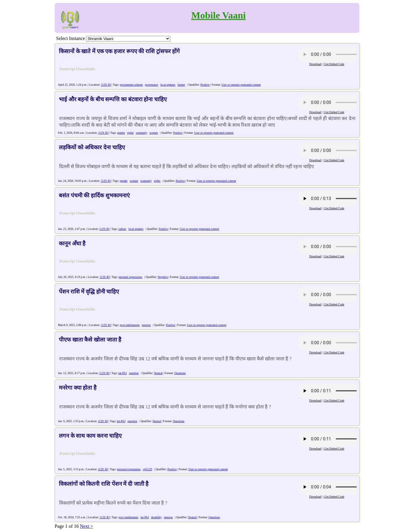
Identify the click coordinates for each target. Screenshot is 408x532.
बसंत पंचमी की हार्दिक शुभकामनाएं (94, 195)
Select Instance (70, 38)
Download (315, 64)
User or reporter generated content (241, 85)
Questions (180, 373)
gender (121, 133)
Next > (86, 526)
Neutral (158, 373)
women (154, 133)
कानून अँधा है (72, 243)
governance (151, 85)
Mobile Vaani (218, 15)
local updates (168, 85)
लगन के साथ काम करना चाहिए (90, 436)
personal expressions (131, 277)
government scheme (131, 85)
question (134, 373)
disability (157, 517)
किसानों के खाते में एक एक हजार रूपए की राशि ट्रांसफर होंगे (119, 51)
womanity (142, 133)
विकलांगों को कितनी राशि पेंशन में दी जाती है (104, 484)
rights (131, 133)
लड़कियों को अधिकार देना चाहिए (92, 147)
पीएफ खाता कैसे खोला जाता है (90, 340)
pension (146, 325)
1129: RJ (106, 85)
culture (122, 229)
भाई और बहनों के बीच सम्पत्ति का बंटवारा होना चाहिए (113, 99)
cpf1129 (147, 469)
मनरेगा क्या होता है (78, 388)
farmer (181, 85)
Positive (205, 85)
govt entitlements (130, 325)
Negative (163, 277)
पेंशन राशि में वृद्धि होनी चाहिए (89, 292)
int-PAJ (122, 373)
